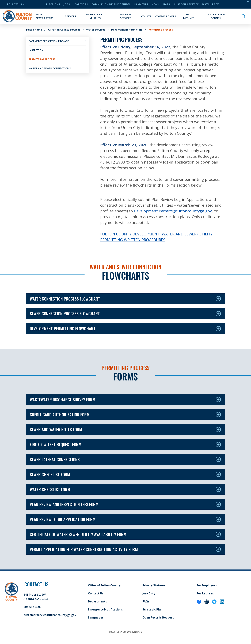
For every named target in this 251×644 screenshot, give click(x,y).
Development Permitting (127, 30)
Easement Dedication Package (49, 41)
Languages (96, 617)
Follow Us (16, 4)
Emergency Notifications (105, 609)
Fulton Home (34, 30)
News (155, 4)
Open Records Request (158, 617)
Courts (146, 16)
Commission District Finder (111, 4)
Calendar (81, 4)
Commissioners (166, 16)
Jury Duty (149, 593)
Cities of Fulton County (104, 585)
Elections (53, 4)
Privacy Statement (156, 585)
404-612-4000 (32, 607)
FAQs (146, 601)
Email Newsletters (45, 16)
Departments (97, 601)
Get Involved (189, 16)
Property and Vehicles (95, 16)
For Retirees (205, 593)
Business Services (125, 16)
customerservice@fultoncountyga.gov (50, 615)
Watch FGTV (210, 4)
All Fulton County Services (64, 30)
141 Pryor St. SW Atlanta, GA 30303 (36, 597)
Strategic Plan (152, 609)
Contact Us (96, 593)
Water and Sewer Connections (50, 68)
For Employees (207, 585)
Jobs (67, 4)
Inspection (36, 50)
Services (71, 16)
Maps (166, 4)
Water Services (96, 30)
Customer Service (186, 4)
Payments (141, 4)
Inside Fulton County (216, 16)
